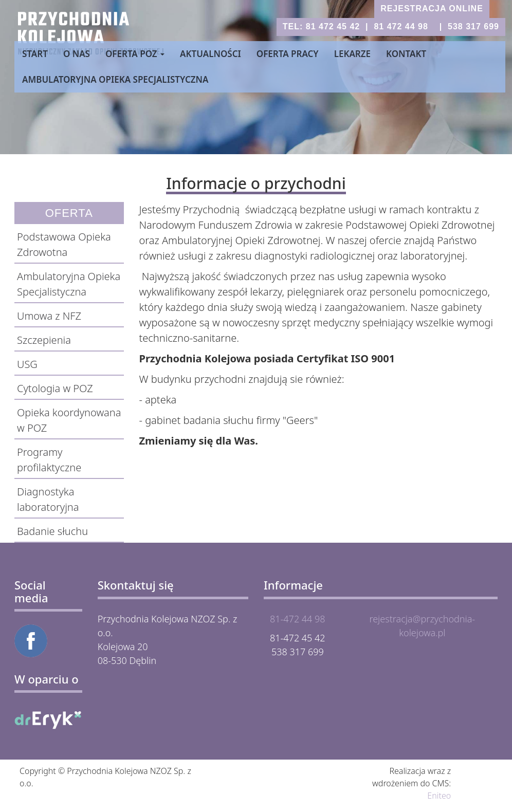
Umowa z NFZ (49, 316)
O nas (77, 54)
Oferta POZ (135, 54)
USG (27, 364)
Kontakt (406, 54)
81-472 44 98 (298, 619)
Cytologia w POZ (55, 388)
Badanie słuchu (52, 531)
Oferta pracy (288, 54)
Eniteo (439, 796)
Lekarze (352, 54)
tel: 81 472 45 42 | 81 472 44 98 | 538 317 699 (391, 26)
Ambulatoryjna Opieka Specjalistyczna (115, 79)
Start (35, 54)
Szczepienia (44, 340)
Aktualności (211, 54)
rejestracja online (432, 8)
